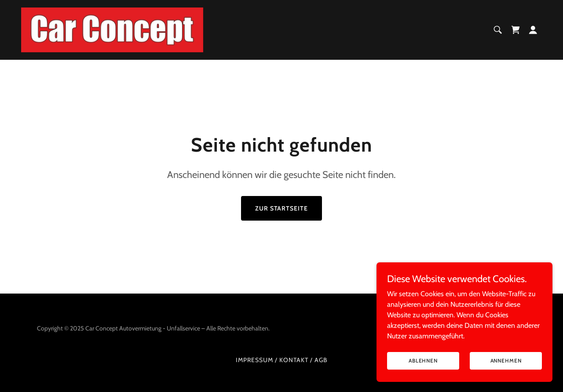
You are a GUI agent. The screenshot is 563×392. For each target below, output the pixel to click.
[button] (533, 30)
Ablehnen (423, 361)
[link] (112, 29)
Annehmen (506, 361)
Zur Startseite (282, 208)
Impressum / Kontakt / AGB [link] (281, 360)
